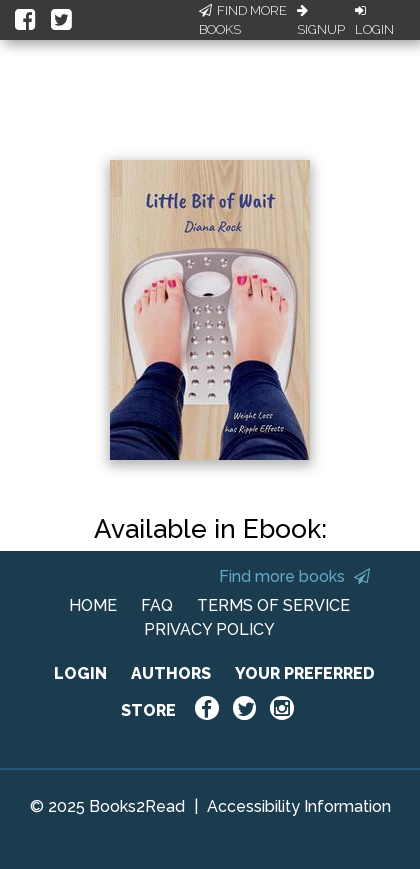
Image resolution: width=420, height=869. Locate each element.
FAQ (157, 605)
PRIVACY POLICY (209, 629)
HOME (93, 605)
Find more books (294, 576)
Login (374, 21)
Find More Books (243, 20)
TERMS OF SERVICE (273, 605)
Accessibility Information (299, 806)
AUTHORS (171, 673)
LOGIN (80, 673)
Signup (321, 21)
